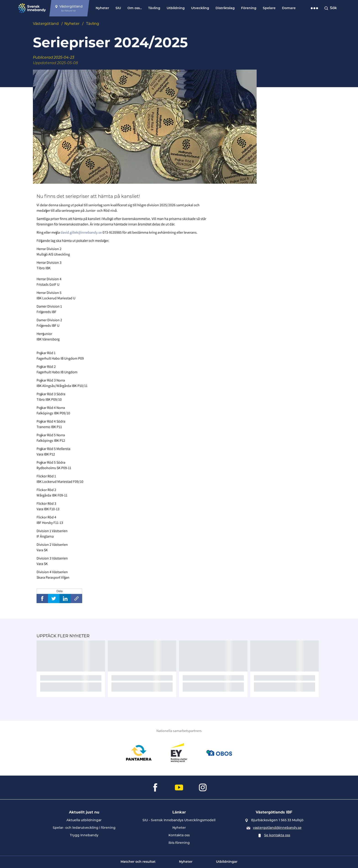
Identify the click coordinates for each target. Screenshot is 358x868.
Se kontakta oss (277, 835)
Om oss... (135, 8)
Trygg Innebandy (84, 835)
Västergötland (46, 24)
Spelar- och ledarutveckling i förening (84, 828)
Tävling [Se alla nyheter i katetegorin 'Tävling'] (93, 24)
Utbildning (176, 8)
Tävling (154, 8)
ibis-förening (179, 843)
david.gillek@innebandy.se (81, 232)
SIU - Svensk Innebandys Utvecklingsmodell (179, 820)
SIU (118, 8)
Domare (289, 8)
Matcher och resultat (138, 862)
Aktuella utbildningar (84, 820)
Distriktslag (225, 8)
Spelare (269, 8)
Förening (249, 8)
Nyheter (102, 8)
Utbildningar (227, 862)
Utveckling (200, 8)
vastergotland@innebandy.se (277, 828)
